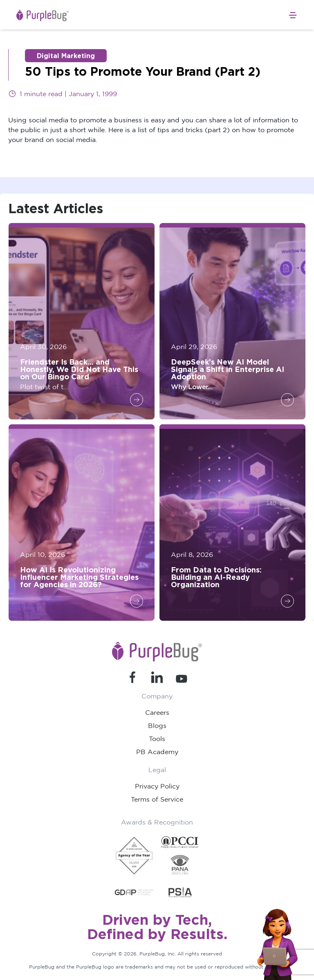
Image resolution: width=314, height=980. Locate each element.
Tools (157, 739)
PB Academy (157, 752)
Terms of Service (157, 799)
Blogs (157, 725)
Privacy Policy (157, 786)
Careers (157, 712)
